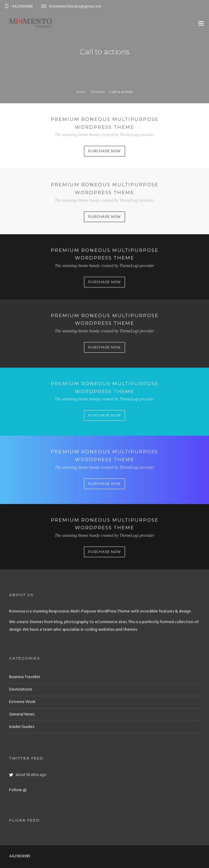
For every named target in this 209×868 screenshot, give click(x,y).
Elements (98, 92)
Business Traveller (25, 677)
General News (22, 714)
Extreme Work (22, 702)
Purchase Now (104, 151)
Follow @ (18, 790)
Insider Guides (22, 727)
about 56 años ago (31, 775)
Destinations (21, 690)
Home (81, 92)
